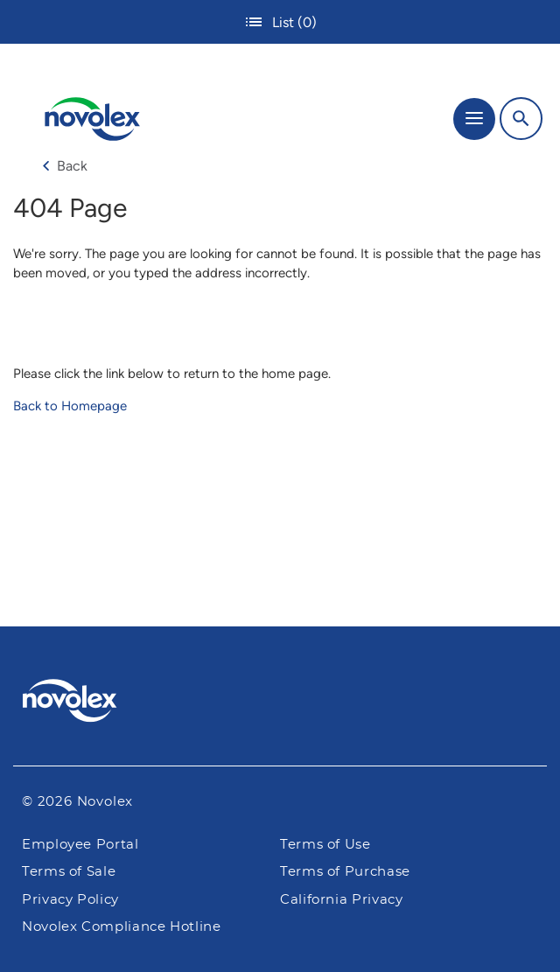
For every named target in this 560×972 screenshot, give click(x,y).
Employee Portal (80, 845)
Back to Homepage (70, 406)
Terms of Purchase (345, 872)
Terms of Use (325, 845)
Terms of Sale (69, 872)
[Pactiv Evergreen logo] (280, 703)
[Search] (521, 119)
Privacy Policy (70, 900)
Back (65, 166)
